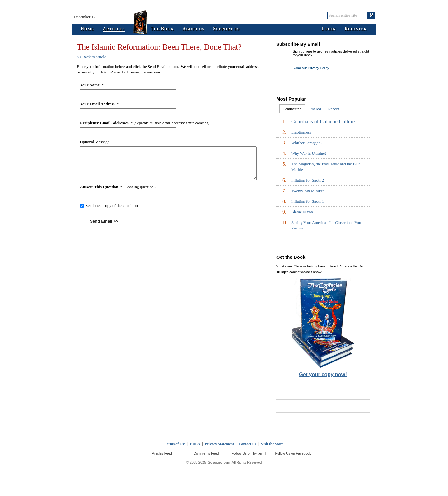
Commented (292, 109)
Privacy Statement (219, 444)
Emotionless (301, 132)
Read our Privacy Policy (311, 68)
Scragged (224, 15)
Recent (334, 109)
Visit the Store (272, 444)
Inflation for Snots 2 (308, 180)
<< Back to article (91, 57)
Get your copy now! (323, 374)
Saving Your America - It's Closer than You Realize (326, 225)
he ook (162, 29)
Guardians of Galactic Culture (323, 122)
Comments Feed (206, 453)
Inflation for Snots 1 (308, 201)
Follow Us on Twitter (247, 453)
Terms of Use (175, 444)
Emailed (315, 109)
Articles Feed (162, 453)
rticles (114, 29)
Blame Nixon (302, 212)
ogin (329, 29)
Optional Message (95, 142)
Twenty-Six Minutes (308, 191)
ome (87, 29)
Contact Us (247, 444)
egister (356, 29)
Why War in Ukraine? (309, 153)
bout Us (194, 29)
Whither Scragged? (307, 143)
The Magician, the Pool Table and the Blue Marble (326, 167)
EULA (195, 444)
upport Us (226, 29)
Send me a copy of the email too (112, 206)
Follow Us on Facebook (293, 453)
